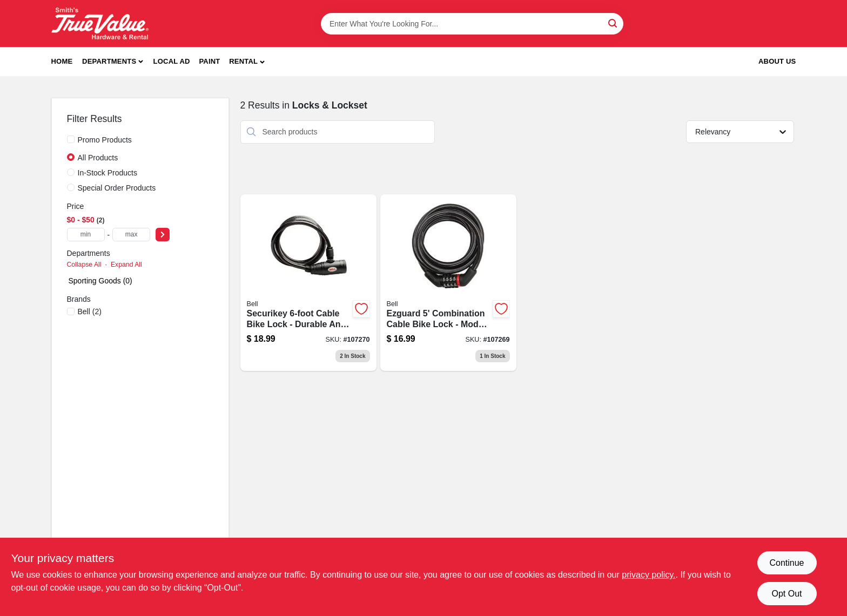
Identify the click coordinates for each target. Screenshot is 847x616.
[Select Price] (163, 235)
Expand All (126, 265)
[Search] (613, 23)
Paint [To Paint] (209, 61)
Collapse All (84, 265)
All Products (98, 158)
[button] (247, 62)
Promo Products (105, 140)
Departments (109, 61)
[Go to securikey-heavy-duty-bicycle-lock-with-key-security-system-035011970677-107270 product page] (308, 283)
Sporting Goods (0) (100, 281)
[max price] (131, 235)
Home (62, 61)
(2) (90, 312)
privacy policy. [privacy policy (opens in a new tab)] (648, 575)
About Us (777, 61)
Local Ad (172, 61)
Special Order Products (117, 188)
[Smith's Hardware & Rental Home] (100, 23)
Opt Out (786, 594)
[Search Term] (472, 24)
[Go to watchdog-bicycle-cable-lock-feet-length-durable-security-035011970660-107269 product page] (448, 283)
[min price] (86, 235)
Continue (786, 563)
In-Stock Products (108, 173)
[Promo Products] (71, 139)
